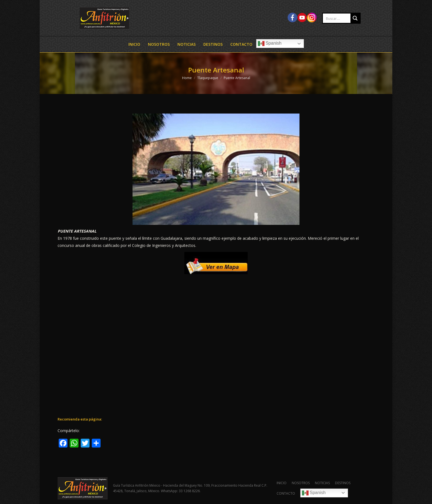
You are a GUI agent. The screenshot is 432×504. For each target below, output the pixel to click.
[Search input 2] (342, 18)
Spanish (270, 44)
